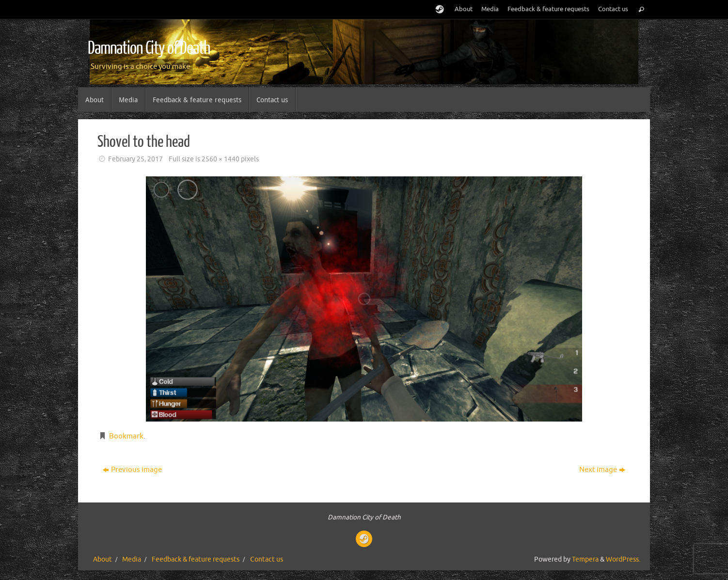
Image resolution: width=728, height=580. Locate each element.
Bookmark (126, 436)
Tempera (585, 559)
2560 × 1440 (221, 159)
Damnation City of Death (149, 48)
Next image (602, 470)
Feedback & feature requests (548, 9)
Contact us (613, 9)
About (464, 9)
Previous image (132, 470)
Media (490, 9)
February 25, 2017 (135, 159)
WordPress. (623, 559)
